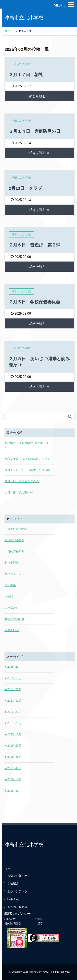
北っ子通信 (12, 563)
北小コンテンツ (14, 574)
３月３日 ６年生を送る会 (22, 481)
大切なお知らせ (17, 876)
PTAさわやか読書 (16, 529)
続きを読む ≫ (40, 96)
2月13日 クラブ (25, 188)
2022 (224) (13, 712)
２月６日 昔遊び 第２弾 (35, 245)
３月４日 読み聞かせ (19, 493)
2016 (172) (13, 779)
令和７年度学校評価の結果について (27, 459)
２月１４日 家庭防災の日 (35, 131)
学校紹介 (13, 883)
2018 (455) (13, 757)
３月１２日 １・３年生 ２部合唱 (27, 470)
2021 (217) (13, 723)
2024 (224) (13, 689)
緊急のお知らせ (14, 619)
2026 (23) (12, 667)
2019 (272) (13, 746)
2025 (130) (13, 678)
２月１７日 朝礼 (26, 75)
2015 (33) (12, 791)
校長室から (12, 608)
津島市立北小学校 (24, 18)
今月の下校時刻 (14, 552)
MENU (60, 5)
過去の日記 (12, 630)
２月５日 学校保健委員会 (34, 302)
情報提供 (10, 585)
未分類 (9, 596)
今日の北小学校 (14, 540)
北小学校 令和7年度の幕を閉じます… (27, 445)
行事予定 (13, 899)
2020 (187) (13, 734)
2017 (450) (13, 768)
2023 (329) (13, 701)
